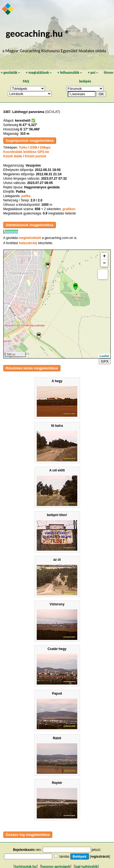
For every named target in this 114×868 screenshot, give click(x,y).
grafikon (69, 209)
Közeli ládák (13, 156)
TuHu (23, 148)
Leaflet (104, 356)
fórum (109, 73)
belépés (85, 81)
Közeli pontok (36, 156)
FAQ (26, 81)
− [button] (104, 263)
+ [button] (104, 256)
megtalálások (39, 73)
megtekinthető (30, 238)
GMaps (45, 148)
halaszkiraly (28, 243)
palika (26, 196)
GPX (105, 361)
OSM (33, 148)
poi (93, 73)
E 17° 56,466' (30, 129)
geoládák (10, 73)
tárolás (64, 857)
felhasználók (70, 73)
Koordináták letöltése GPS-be (26, 152)
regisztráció (100, 857)
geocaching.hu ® (38, 33)
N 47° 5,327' (28, 125)
